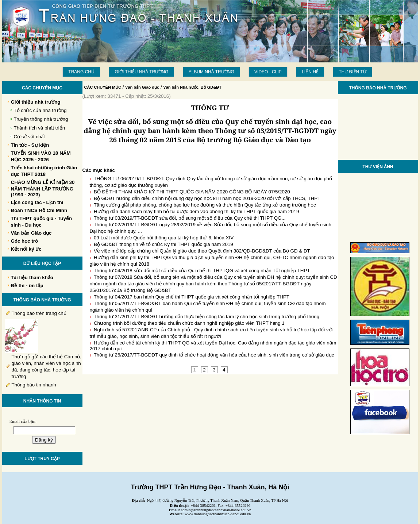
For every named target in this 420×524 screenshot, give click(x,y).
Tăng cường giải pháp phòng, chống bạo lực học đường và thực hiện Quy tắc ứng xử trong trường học (205, 205)
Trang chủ (81, 72)
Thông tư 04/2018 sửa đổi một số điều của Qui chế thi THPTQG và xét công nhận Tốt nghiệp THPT (202, 271)
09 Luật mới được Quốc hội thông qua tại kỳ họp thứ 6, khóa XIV (164, 238)
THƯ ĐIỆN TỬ (352, 72)
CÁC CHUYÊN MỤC (103, 87)
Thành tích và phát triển (40, 128)
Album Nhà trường (211, 72)
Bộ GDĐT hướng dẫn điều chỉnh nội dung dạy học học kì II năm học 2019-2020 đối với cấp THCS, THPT (207, 198)
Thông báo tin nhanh (34, 385)
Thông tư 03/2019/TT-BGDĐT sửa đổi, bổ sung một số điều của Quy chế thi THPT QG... (190, 218)
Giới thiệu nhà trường (141, 72)
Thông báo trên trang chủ (39, 313)
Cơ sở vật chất (30, 137)
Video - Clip (268, 72)
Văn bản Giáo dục (142, 87)
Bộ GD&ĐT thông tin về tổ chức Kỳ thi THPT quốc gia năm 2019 (163, 244)
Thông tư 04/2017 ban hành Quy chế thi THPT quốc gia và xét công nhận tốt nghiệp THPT (192, 297)
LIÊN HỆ (310, 72)
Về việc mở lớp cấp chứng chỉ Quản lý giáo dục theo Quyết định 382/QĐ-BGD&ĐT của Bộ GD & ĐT (202, 251)
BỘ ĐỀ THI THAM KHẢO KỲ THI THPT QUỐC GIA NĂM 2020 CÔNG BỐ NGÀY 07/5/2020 (192, 192)
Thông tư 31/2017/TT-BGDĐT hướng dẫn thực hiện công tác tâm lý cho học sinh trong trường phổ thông (207, 317)
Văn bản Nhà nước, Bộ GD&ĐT (192, 87)
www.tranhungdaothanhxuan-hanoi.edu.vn (218, 514)
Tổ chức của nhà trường (40, 110)
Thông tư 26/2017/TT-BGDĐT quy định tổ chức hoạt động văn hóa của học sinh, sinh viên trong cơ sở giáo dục (214, 355)
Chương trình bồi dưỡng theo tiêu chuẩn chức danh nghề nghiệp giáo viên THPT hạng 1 (189, 323)
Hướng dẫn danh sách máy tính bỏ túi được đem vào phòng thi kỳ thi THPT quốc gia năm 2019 (196, 211)
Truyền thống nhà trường (41, 119)
